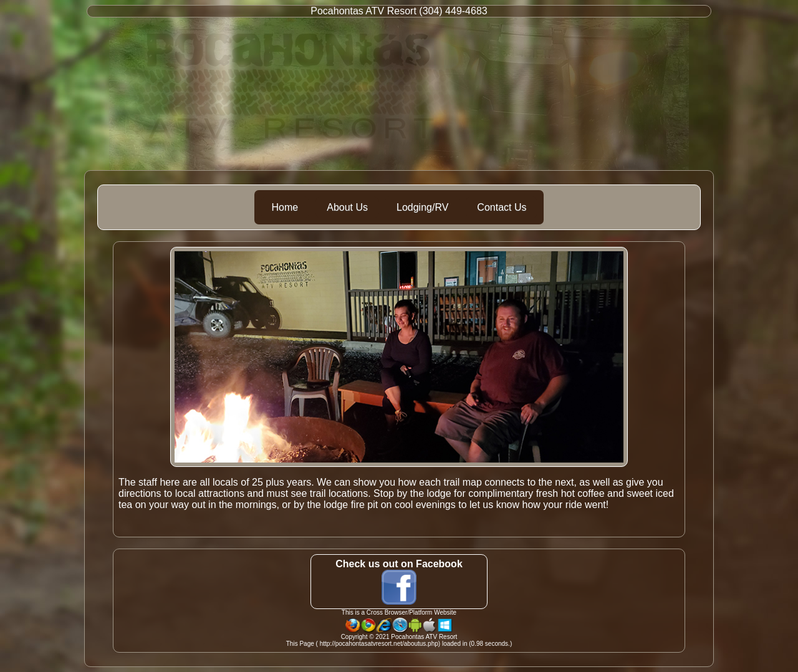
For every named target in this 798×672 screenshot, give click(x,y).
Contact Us (502, 207)
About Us (347, 207)
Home (285, 207)
